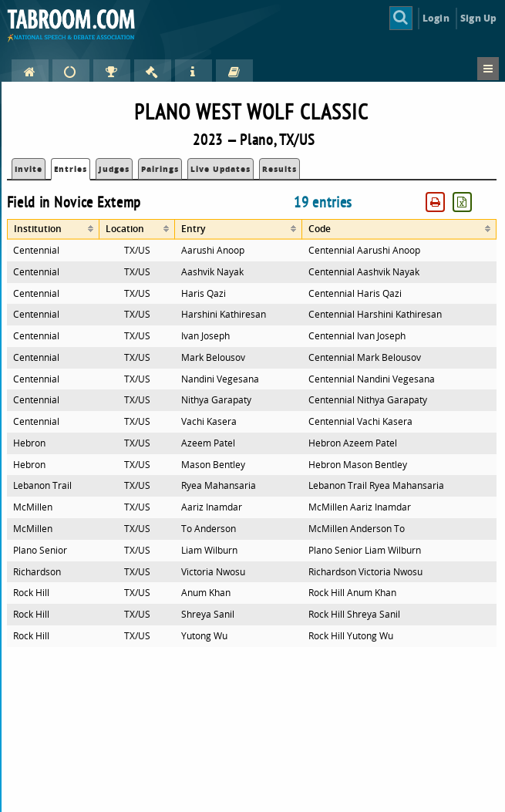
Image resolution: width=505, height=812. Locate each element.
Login (436, 18)
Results (279, 169)
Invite (29, 169)
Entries (71, 169)
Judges (114, 169)
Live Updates (221, 169)
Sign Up (478, 18)
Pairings (160, 169)
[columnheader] (54, 229)
